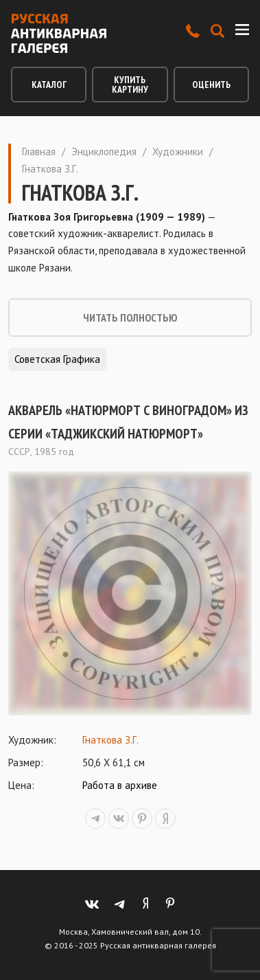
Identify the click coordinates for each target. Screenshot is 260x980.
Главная (39, 152)
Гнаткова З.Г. (110, 740)
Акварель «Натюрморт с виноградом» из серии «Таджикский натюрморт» (128, 422)
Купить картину (130, 85)
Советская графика (57, 359)
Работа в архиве (120, 785)
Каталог (49, 85)
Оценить (211, 85)
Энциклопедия (104, 152)
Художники (178, 152)
